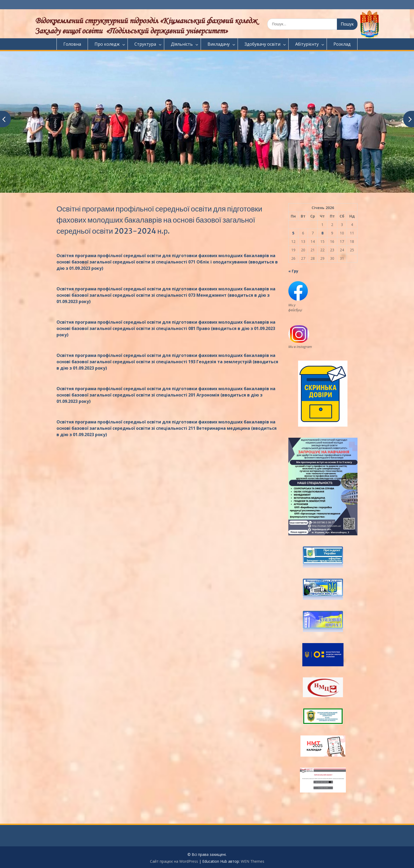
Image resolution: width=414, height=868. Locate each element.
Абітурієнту (307, 44)
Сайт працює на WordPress (174, 861)
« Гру (293, 271)
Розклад (342, 44)
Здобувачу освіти (262, 44)
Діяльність (182, 44)
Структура (145, 44)
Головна (72, 44)
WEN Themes (253, 861)
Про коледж (107, 44)
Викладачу (219, 44)
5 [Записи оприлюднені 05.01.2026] (293, 233)
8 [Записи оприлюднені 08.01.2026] (322, 233)
